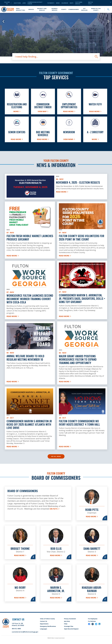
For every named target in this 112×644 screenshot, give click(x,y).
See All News (56, 456)
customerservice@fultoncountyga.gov (25, 632)
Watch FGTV (91, 3)
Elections (17, 3)
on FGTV (54, 509)
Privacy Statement (70, 619)
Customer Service (79, 3)
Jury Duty (67, 621)
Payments (51, 3)
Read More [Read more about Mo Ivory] (20, 598)
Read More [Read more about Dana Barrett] (92, 555)
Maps (72, 3)
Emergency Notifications (48, 626)
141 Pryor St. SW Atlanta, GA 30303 (18, 624)
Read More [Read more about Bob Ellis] (56, 555)
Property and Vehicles (42, 9)
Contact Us (44, 621)
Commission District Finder (35, 3)
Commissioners (74, 9)
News (58, 3)
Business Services (55, 9)
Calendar (65, 3)
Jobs (24, 3)
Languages (44, 629)
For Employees (93, 619)
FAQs (66, 624)
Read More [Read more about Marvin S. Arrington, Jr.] (56, 598)
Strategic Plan (69, 626)
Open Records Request (71, 629)
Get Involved (84, 9)
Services (31, 9)
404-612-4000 (16, 629)
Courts (64, 9)
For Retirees (92, 621)
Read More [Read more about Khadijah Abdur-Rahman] (92, 598)
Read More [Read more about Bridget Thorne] (20, 555)
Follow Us (8, 3)
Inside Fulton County (96, 9)
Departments (44, 624)
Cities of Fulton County (47, 619)
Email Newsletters (20, 9)
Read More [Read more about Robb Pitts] (92, 517)
